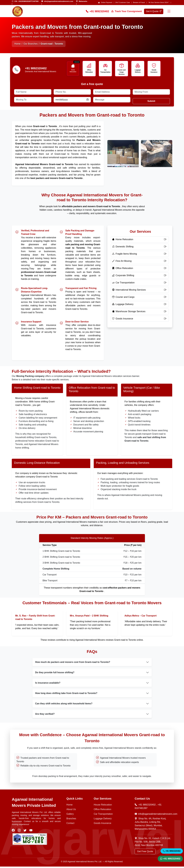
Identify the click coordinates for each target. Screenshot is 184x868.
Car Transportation (106, 71)
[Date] (72, 101)
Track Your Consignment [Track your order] (126, 11)
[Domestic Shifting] (140, 248)
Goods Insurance (154, 71)
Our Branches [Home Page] (31, 44)
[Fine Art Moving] (140, 262)
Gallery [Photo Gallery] (70, 815)
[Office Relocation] (140, 270)
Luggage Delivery (138, 71)
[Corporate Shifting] (140, 277)
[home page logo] (18, 11)
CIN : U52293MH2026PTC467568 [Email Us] (26, 1)
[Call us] (44, 69)
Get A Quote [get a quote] (154, 11)
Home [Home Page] (17, 44)
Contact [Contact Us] (70, 825)
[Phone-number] (16, 71)
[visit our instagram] (19, 832)
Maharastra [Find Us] (83, 1)
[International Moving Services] (140, 291)
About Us (71, 811)
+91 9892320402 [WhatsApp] (170, 858)
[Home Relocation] (140, 241)
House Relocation (103, 806)
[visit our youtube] (31, 832)
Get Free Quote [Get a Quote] (145, 853)
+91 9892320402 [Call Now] (97, 11)
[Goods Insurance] (140, 320)
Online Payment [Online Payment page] (107, 2)
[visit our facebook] (14, 832)
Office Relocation (90, 71)
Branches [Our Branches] (71, 820)
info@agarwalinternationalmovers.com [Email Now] (153, 815)
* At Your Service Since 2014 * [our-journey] (158, 2)
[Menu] (169, 11)
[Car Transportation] (140, 284)
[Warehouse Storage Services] (140, 313)
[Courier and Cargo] (140, 299)
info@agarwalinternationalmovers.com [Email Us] (59, 1)
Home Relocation (73, 71)
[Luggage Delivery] (140, 306)
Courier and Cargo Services (122, 71)
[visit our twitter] (25, 832)
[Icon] (73, 66)
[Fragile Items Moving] (140, 255)
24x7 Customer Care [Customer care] (123, 2)
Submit (151, 103)
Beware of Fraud (139, 2)
